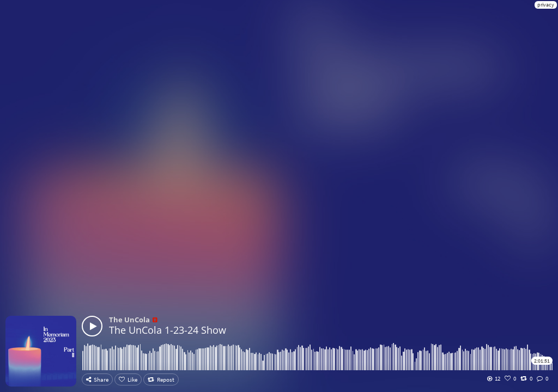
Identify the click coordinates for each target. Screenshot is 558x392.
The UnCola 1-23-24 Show (168, 330)
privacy (546, 5)
